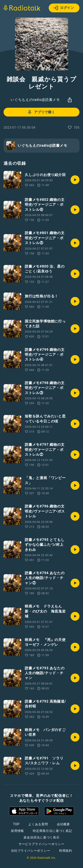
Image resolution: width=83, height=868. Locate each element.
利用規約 (66, 851)
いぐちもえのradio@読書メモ (35, 100)
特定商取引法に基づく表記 (52, 831)
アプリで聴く (41, 112)
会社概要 (63, 824)
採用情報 (17, 831)
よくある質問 (38, 824)
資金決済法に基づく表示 (41, 837)
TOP (16, 824)
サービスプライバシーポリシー (41, 844)
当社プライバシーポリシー (31, 851)
